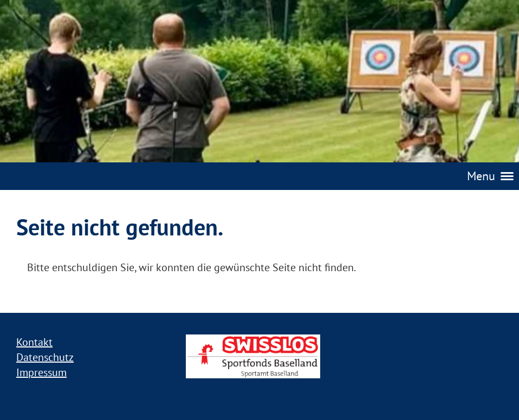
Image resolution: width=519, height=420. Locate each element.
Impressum (41, 372)
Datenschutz (45, 357)
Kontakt (34, 342)
